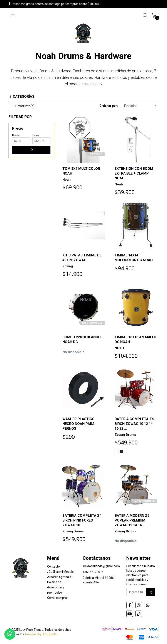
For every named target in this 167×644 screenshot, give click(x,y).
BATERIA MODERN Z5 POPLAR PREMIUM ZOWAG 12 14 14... (132, 520)
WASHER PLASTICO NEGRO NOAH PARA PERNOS (78, 424)
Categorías (22, 97)
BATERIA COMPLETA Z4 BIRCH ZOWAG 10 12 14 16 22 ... (134, 424)
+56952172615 (93, 572)
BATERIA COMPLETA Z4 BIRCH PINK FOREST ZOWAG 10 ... (82, 520)
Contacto (53, 566)
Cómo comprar (58, 598)
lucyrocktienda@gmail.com (101, 566)
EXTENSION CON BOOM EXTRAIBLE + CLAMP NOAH (134, 173)
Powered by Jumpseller (41, 634)
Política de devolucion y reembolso (56, 587)
